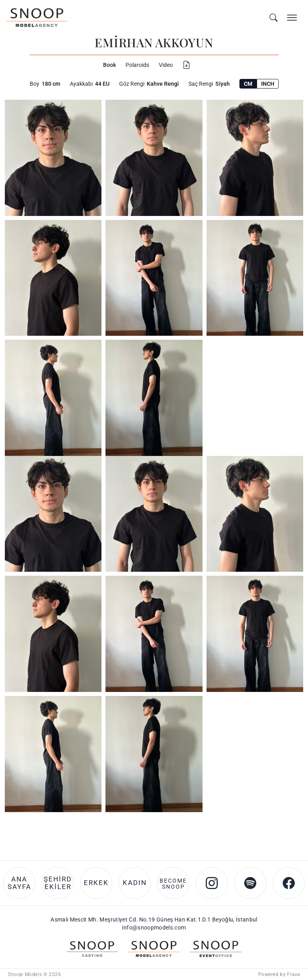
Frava (294, 974)
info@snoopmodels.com (154, 928)
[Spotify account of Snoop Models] (250, 883)
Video (166, 65)
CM (248, 84)
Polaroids (137, 65)
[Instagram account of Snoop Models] (212, 883)
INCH (268, 84)
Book (109, 65)
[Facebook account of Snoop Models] (289, 883)
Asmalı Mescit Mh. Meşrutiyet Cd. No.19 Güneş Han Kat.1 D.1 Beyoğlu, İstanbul (154, 920)
